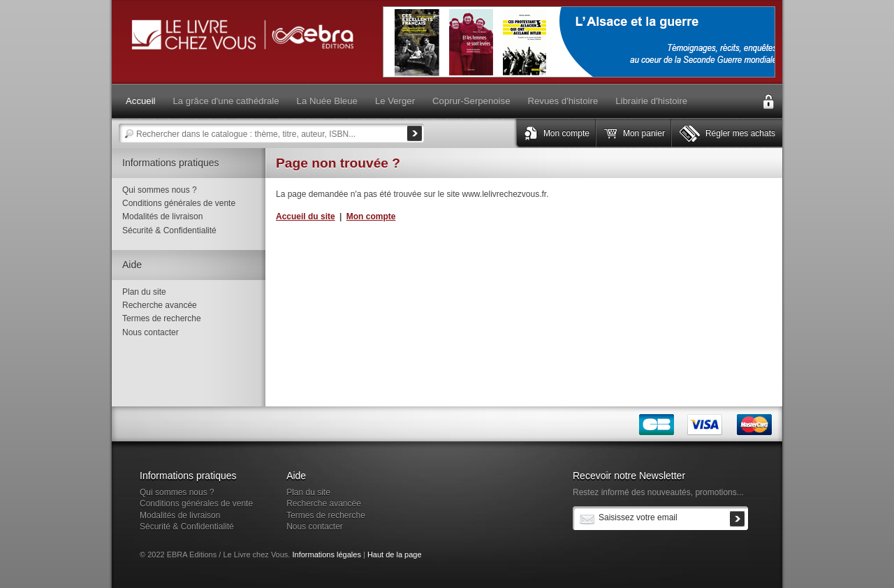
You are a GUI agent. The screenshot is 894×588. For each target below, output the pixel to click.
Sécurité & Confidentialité (169, 230)
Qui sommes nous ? (160, 190)
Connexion (768, 102)
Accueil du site (306, 216)
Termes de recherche (162, 318)
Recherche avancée (160, 305)
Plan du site (144, 292)
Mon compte (566, 133)
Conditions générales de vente (179, 203)
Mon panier (644, 133)
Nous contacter (151, 332)
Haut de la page (395, 554)
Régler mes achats (740, 133)
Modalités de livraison (162, 216)
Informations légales (326, 554)
